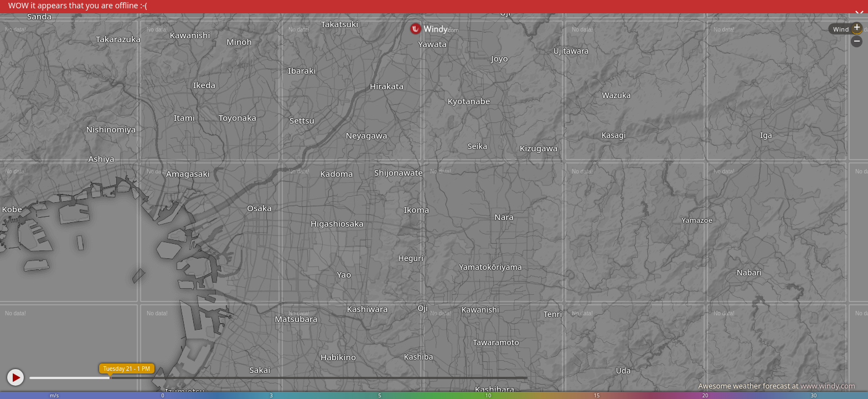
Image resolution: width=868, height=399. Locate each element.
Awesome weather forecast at (777, 386)
